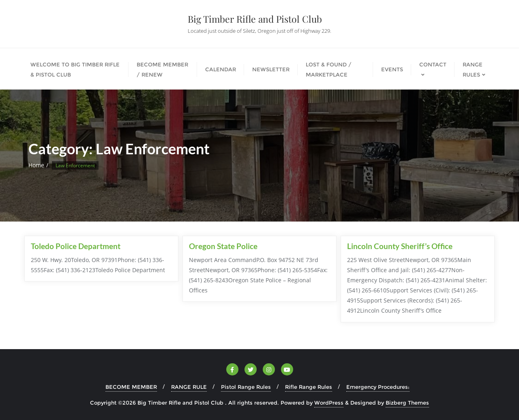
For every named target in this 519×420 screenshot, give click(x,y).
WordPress (329, 403)
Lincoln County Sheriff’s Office (400, 246)
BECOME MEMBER (131, 387)
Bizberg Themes (407, 403)
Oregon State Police (223, 246)
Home (36, 165)
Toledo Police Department (76, 246)
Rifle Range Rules (309, 387)
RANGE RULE (189, 387)
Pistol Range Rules (246, 387)
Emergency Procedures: (378, 387)
